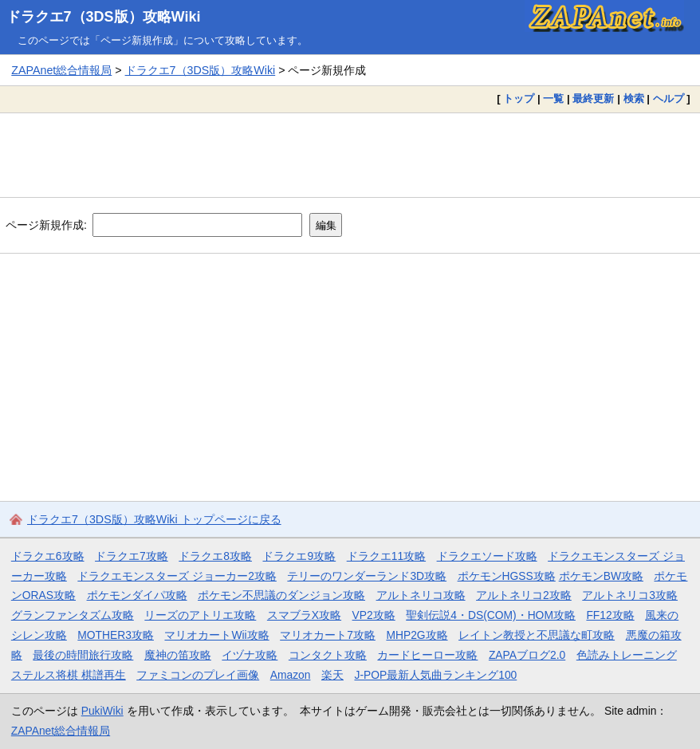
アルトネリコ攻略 (421, 595)
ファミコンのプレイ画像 (198, 675)
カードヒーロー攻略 (427, 655)
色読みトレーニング (627, 655)
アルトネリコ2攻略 (524, 595)
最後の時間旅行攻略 (83, 655)
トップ (519, 99)
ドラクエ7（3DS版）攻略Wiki (104, 17)
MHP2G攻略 (417, 635)
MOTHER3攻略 (116, 635)
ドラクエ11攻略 (386, 556)
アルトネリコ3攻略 (630, 595)
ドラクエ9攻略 (299, 556)
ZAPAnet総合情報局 (61, 70)
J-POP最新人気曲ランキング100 (435, 675)
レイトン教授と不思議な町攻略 (537, 635)
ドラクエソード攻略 (487, 556)
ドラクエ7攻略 (132, 556)
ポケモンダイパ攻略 (137, 595)
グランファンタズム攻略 (73, 615)
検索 (634, 99)
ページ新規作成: (46, 225)
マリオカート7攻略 (328, 635)
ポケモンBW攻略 (601, 576)
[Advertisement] (350, 155)
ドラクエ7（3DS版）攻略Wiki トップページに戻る (154, 519)
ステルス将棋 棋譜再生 (69, 675)
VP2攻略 (374, 615)
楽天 (332, 675)
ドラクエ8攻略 (215, 556)
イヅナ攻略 (250, 655)
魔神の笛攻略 (178, 655)
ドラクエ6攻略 (48, 556)
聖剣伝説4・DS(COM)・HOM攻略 (491, 615)
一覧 (553, 99)
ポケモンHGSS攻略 (507, 576)
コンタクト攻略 (328, 655)
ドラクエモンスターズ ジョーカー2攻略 (177, 576)
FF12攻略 (610, 615)
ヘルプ (669, 99)
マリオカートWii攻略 (216, 635)
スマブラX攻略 (304, 615)
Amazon (291, 675)
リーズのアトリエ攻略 (200, 615)
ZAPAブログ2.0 (527, 655)
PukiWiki (102, 711)
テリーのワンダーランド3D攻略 (367, 576)
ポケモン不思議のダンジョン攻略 (281, 595)
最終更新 (593, 99)
